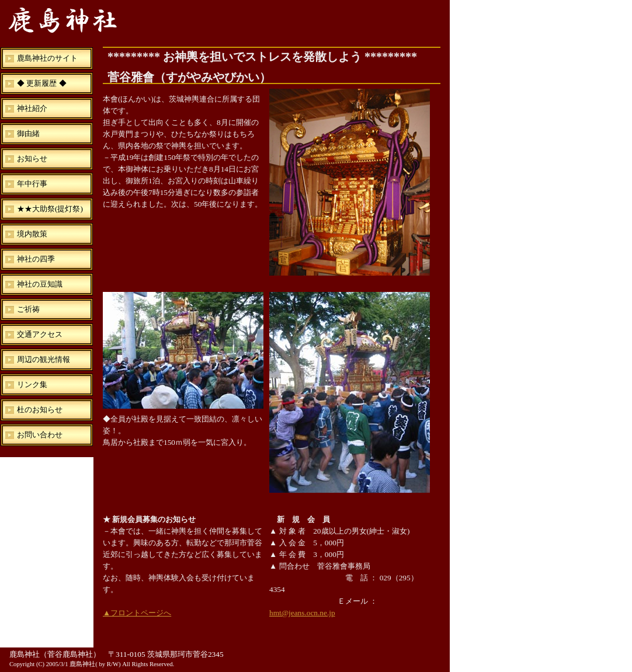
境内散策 (32, 234)
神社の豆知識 (40, 284)
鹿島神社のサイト (47, 58)
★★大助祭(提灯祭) (50, 209)
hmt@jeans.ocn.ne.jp (302, 613)
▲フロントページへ (137, 613)
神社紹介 (32, 108)
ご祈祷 (28, 309)
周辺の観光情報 (44, 359)
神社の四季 (36, 259)
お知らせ (32, 159)
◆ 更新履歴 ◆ (42, 83)
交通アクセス (40, 334)
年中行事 (32, 184)
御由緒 (28, 133)
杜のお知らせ (40, 410)
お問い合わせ (40, 435)
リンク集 (32, 384)
